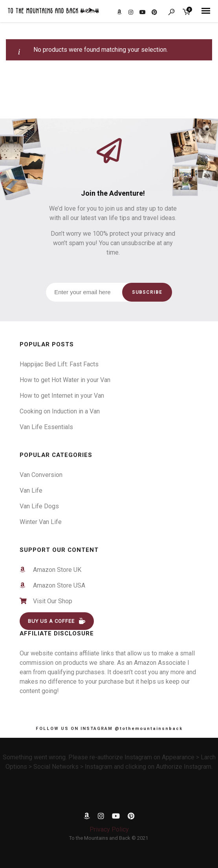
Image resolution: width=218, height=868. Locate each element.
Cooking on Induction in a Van (60, 411)
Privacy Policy (109, 829)
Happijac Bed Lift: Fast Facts (59, 364)
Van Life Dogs (39, 506)
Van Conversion (41, 475)
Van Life (31, 490)
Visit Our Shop (50, 601)
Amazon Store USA (56, 585)
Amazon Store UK (54, 570)
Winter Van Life (41, 522)
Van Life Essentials (46, 427)
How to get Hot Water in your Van (65, 380)
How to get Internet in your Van (62, 396)
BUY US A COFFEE (57, 621)
